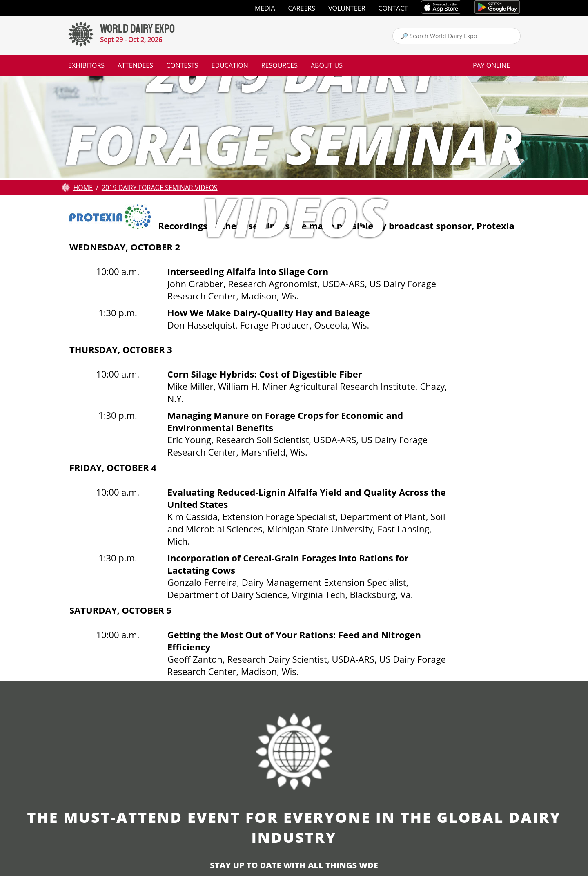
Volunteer (347, 8)
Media (265, 8)
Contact (393, 8)
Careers (302, 8)
